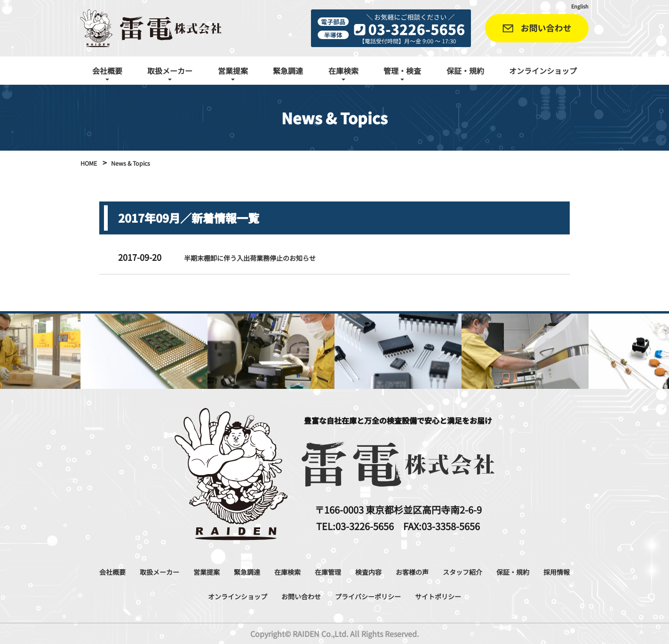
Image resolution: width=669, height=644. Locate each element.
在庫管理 (378, 571)
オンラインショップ (543, 71)
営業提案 (234, 571)
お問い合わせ (346, 596)
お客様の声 (478, 571)
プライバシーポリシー (428, 596)
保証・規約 (465, 71)
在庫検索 (330, 571)
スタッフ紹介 (539, 571)
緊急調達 (288, 71)
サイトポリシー (514, 596)
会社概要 (121, 571)
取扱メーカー (178, 571)
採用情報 (199, 596)
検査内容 (426, 571)
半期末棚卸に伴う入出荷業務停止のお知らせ (269, 257)
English (577, 6)
